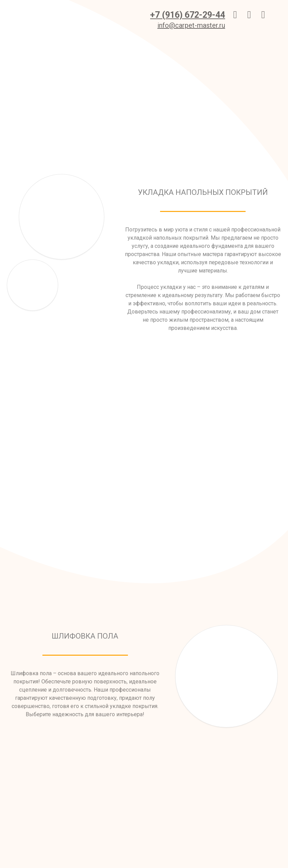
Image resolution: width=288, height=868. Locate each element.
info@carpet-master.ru (191, 25)
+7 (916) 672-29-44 (188, 15)
